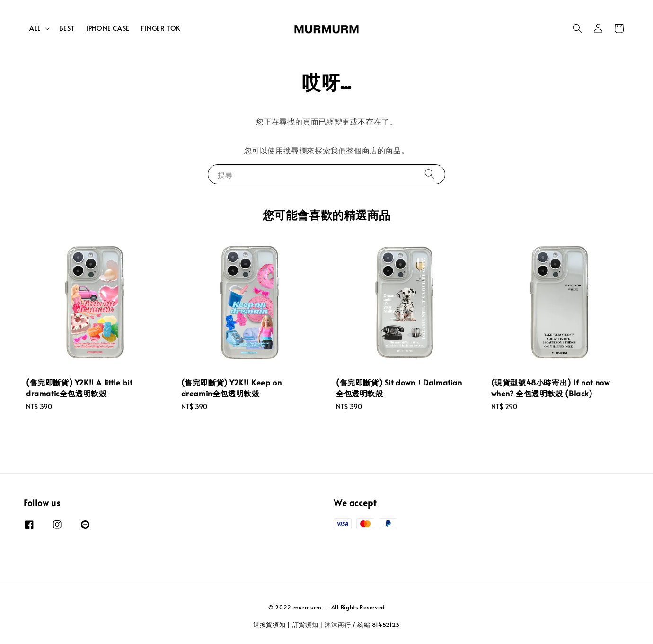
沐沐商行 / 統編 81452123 (362, 625)
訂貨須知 (305, 625)
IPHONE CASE (108, 28)
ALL (35, 28)
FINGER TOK (161, 28)
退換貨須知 (269, 625)
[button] (577, 28)
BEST (67, 28)
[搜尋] (430, 174)
